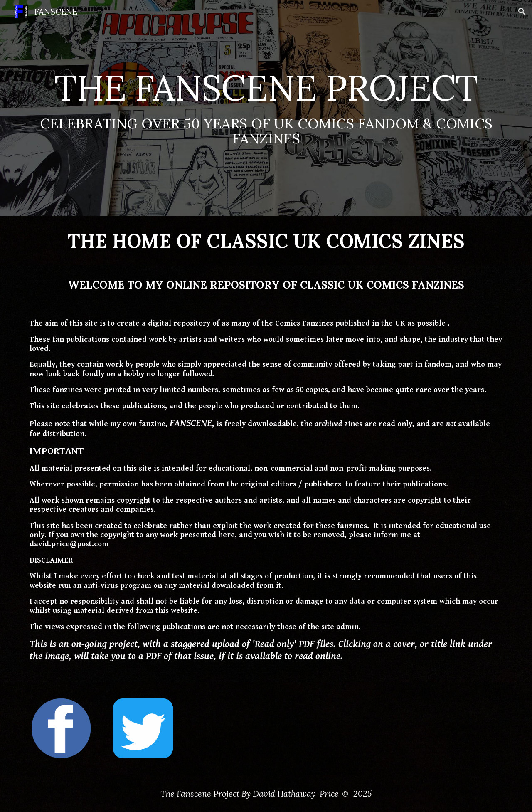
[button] (522, 12)
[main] (266, 108)
